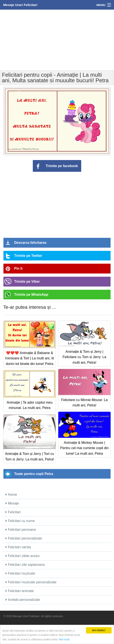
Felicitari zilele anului (22, 556)
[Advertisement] (57, 40)
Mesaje (12, 503)
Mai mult (64, 639)
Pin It (18, 268)
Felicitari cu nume (20, 521)
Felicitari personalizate (24, 538)
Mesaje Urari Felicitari (20, 5)
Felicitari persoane (21, 530)
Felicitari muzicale (20, 573)
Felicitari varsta (18, 547)
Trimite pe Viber (27, 282)
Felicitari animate (20, 591)
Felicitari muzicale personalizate (31, 582)
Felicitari (13, 512)
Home (11, 495)
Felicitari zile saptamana (25, 565)
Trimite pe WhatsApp (31, 295)
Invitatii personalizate (23, 600)
